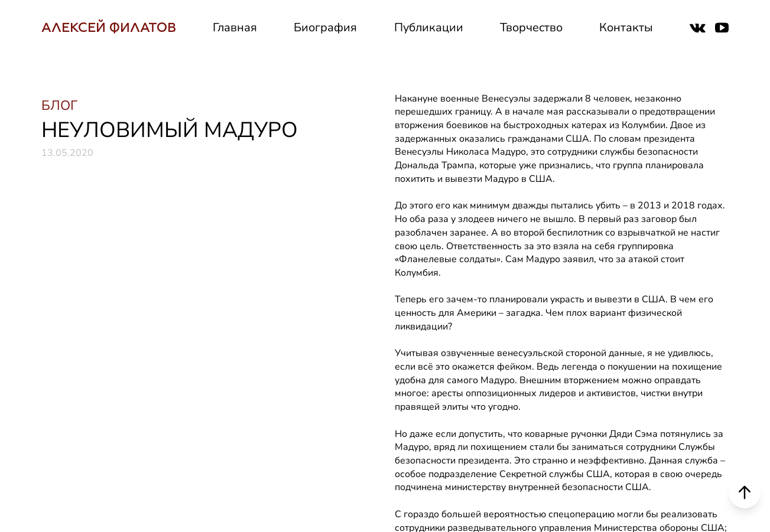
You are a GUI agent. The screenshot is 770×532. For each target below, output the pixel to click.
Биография (325, 27)
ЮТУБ (59, 221)
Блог (610, 164)
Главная (235, 27)
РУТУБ (61, 249)
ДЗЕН (58, 278)
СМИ (394, 221)
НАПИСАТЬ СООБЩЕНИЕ (116, 306)
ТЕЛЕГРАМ (74, 192)
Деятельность (420, 192)
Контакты (626, 27)
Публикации (429, 27)
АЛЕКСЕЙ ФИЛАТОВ (109, 27)
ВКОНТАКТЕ (77, 164)
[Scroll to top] (745, 493)
